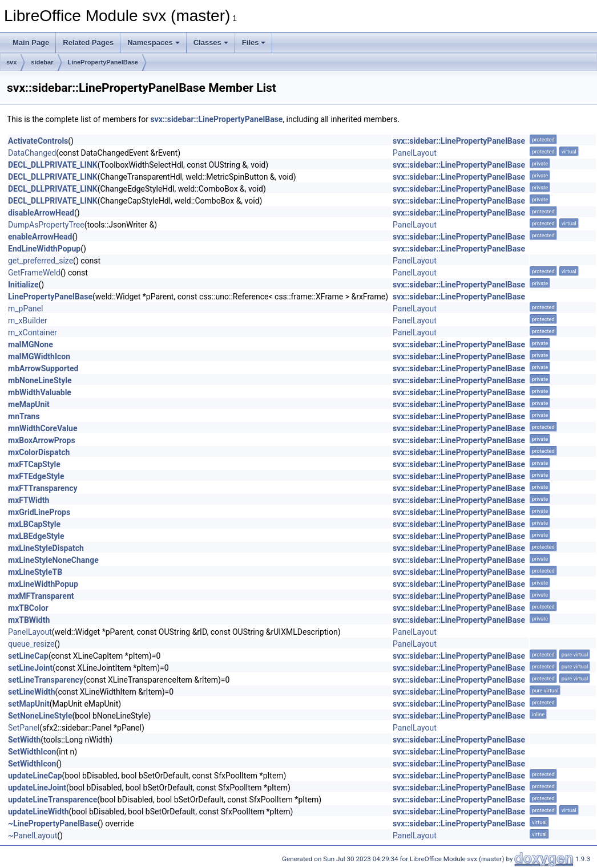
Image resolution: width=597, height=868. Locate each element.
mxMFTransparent (41, 596)
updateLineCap (35, 776)
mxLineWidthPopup (43, 584)
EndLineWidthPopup (44, 249)
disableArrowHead (41, 213)
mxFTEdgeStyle (36, 476)
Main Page (31, 42)
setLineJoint (30, 668)
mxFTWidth (29, 500)
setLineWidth (32, 692)
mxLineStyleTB (35, 572)
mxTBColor (28, 608)
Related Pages (88, 42)
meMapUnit (29, 404)
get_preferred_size (41, 261)
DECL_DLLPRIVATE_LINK (53, 165)
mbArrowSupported (43, 368)
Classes (211, 42)
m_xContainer (33, 332)
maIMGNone (31, 344)
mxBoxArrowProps (42, 440)
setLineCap (28, 656)
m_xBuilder (28, 321)
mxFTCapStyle (34, 464)
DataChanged (32, 153)
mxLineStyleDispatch (46, 548)
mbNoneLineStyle (40, 380)
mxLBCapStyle (34, 524)
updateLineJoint (37, 788)
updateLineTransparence (53, 800)
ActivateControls (38, 141)
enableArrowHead (40, 237)
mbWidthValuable (40, 392)
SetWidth (24, 740)
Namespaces (154, 42)
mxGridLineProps (39, 512)
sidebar (42, 62)
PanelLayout (415, 153)
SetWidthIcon (32, 752)
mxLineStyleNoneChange (53, 560)
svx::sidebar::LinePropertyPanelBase (216, 119)
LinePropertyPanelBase (103, 62)
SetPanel (24, 728)
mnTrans (24, 416)
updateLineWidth (39, 812)
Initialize (23, 285)
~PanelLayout (33, 835)
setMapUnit (29, 704)
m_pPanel (25, 309)
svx (11, 62)
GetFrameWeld (34, 273)
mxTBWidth (29, 620)
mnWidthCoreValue (43, 428)
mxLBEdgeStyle (36, 536)
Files (254, 42)
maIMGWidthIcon (39, 356)
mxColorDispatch (39, 452)
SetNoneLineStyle (40, 716)
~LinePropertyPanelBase (53, 824)
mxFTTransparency (43, 488)
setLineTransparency (46, 680)
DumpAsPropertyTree (46, 225)
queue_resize (31, 644)
